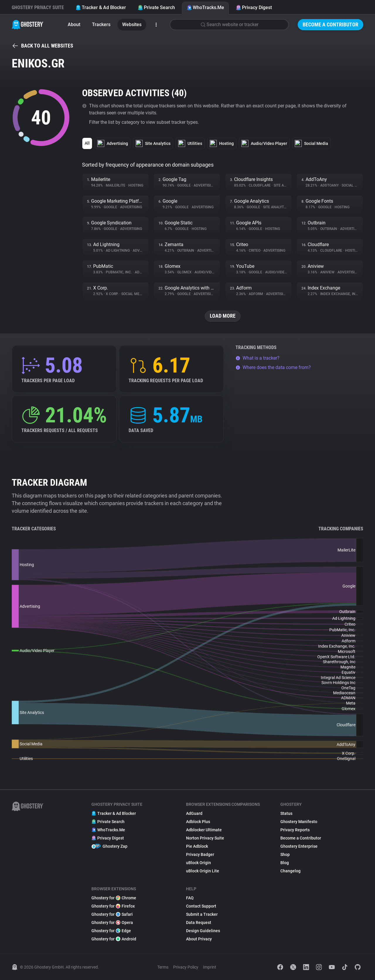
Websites (132, 24)
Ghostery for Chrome (114, 898)
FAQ (190, 898)
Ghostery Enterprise (299, 846)
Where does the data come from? (273, 367)
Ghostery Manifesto (299, 822)
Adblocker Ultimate (204, 830)
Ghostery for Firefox (113, 906)
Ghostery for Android (114, 939)
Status (286, 813)
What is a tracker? (258, 358)
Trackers (101, 24)
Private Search (156, 7)
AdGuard (194, 813)
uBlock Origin (198, 863)
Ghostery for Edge (111, 931)
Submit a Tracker (202, 914)
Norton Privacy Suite (205, 838)
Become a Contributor (330, 24)
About (74, 24)
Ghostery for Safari (112, 914)
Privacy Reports (295, 830)
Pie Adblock (197, 846)
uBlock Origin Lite (203, 871)
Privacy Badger (200, 854)
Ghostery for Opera (112, 923)
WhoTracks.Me (205, 7)
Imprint (210, 967)
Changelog (290, 871)
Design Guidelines (203, 931)
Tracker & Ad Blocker (101, 7)
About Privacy (199, 939)
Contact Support (201, 906)
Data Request (199, 923)
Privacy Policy (186, 967)
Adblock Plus (198, 822)
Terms (163, 967)
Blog (285, 863)
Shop (285, 854)
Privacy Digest (254, 7)
